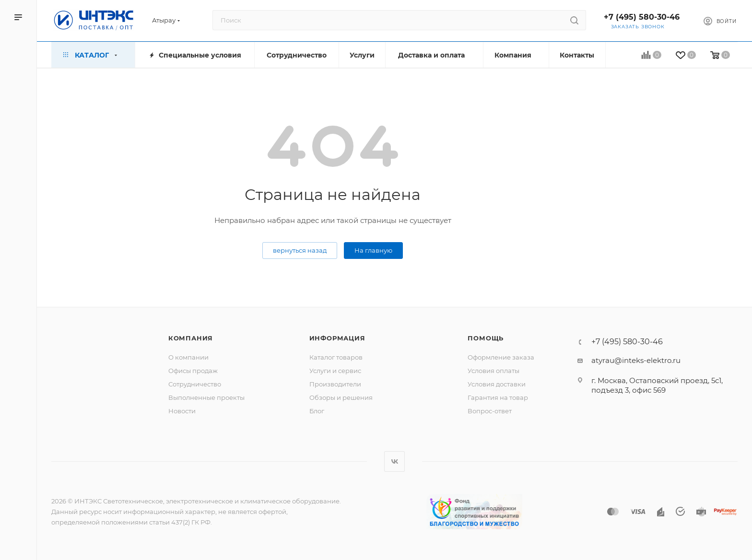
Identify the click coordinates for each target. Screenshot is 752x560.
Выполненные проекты (206, 397)
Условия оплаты (493, 371)
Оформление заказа (501, 357)
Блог (317, 411)
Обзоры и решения (341, 397)
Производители (335, 384)
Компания (191, 338)
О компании (188, 357)
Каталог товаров (336, 357)
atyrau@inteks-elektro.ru (636, 360)
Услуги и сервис (335, 371)
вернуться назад (300, 250)
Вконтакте (394, 461)
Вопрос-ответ (490, 411)
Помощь (486, 338)
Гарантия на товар (498, 397)
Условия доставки (497, 384)
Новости (182, 411)
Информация (337, 338)
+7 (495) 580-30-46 (642, 17)
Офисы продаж (193, 371)
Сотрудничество (195, 384)
